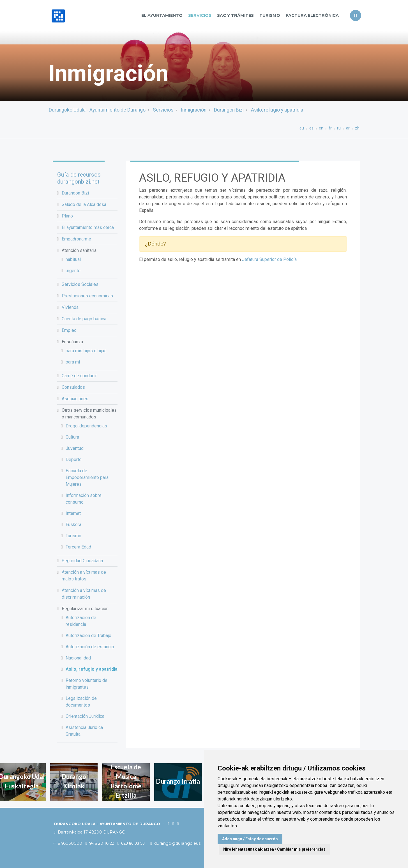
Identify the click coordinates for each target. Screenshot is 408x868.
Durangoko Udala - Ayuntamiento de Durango (97, 110)
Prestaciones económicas (87, 296)
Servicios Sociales (80, 284)
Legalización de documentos (81, 702)
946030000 (68, 843)
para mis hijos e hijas (86, 351)
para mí (73, 362)
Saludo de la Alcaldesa (84, 204)
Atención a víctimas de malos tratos (84, 576)
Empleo (69, 330)
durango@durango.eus (176, 843)
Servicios (200, 15)
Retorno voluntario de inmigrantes (87, 684)
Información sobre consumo (84, 499)
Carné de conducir (79, 376)
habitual (73, 259)
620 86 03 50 (131, 843)
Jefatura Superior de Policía (269, 259)
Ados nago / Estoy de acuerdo (250, 839)
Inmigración (194, 110)
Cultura (72, 437)
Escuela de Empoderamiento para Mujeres (87, 477)
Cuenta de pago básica (84, 319)
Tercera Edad (78, 547)
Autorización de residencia (81, 621)
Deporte (74, 460)
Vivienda (70, 307)
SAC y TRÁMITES (235, 15)
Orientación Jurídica (85, 716)
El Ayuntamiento (162, 15)
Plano (67, 216)
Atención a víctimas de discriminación (84, 594)
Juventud (75, 448)
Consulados (73, 387)
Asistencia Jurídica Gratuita (84, 731)
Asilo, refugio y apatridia (277, 110)
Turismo (270, 15)
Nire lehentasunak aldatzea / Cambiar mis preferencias (274, 849)
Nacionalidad (78, 658)
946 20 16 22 (100, 843)
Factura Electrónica (312, 15)
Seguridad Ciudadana (82, 561)
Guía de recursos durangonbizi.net (79, 178)
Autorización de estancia (90, 647)
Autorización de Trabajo (88, 636)
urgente (73, 271)
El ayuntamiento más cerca (88, 227)
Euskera (73, 525)
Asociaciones (75, 399)
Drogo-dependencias (86, 426)
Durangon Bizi (229, 110)
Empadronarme (76, 239)
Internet (73, 513)
